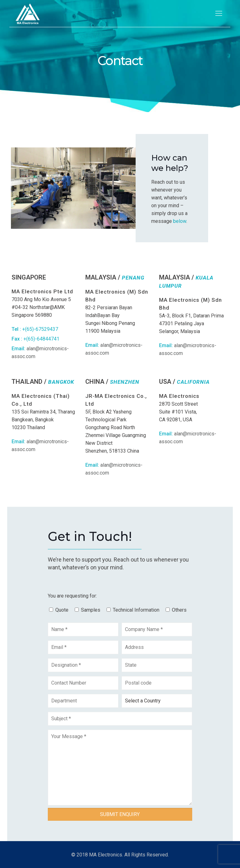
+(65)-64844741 (41, 339)
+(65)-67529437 (40, 329)
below (180, 221)
